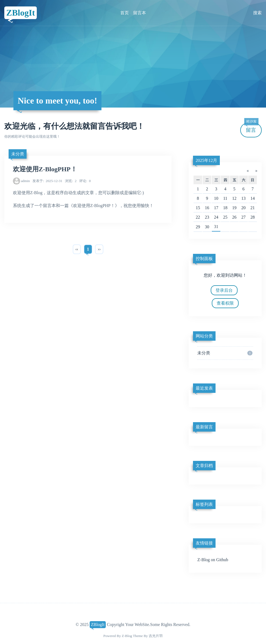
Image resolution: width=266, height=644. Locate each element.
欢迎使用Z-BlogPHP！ (45, 169)
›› (99, 249)
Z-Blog (127, 636)
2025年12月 (206, 160)
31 (216, 227)
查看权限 (225, 303)
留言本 (140, 13)
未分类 (18, 154)
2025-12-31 (47, 181)
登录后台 (224, 290)
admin (25, 181)
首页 (125, 13)
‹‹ (77, 249)
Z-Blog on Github (213, 560)
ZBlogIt (21, 13)
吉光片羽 (156, 636)
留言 (251, 128)
